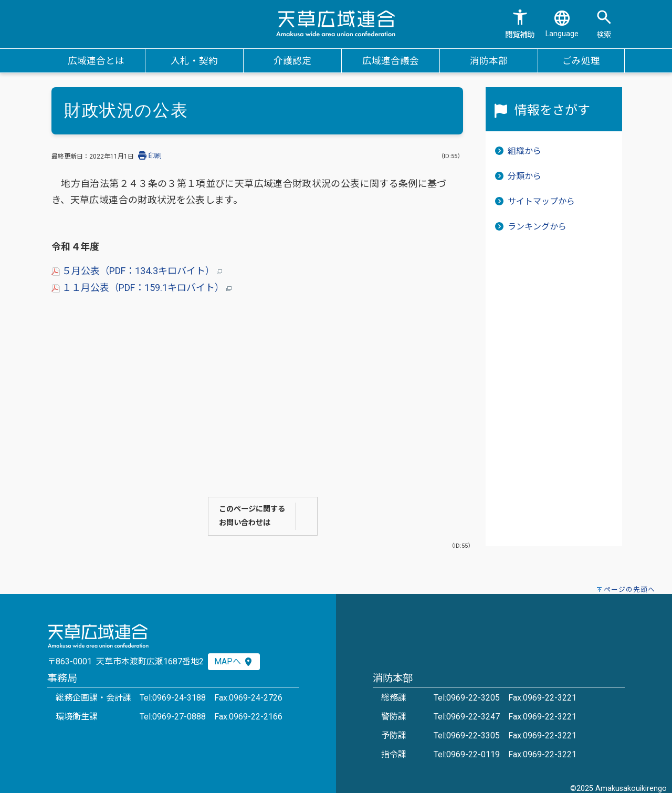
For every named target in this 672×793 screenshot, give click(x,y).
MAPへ (234, 661)
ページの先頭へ (629, 589)
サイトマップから (541, 201)
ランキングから (537, 227)
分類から (524, 176)
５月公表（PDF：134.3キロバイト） (137, 271)
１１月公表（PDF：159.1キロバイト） (141, 288)
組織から (524, 151)
